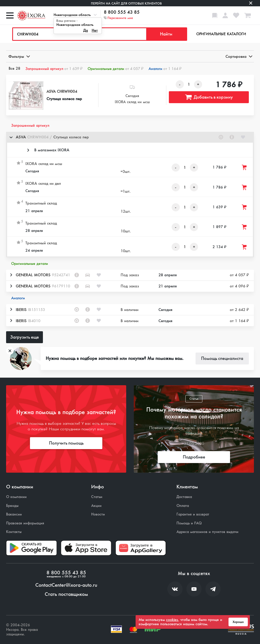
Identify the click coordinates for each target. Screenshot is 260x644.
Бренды (12, 506)
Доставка (184, 497)
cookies (172, 620)
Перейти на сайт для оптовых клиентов (126, 3)
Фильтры (19, 56)
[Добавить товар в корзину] (245, 167)
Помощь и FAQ (189, 523)
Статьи (97, 497)
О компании (16, 497)
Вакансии (14, 514)
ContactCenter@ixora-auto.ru (66, 585)
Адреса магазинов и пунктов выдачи (207, 532)
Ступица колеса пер (64, 99)
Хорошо (238, 622)
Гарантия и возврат (193, 514)
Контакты (14, 532)
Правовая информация (25, 523)
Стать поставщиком (66, 594)
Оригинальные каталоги (221, 34)
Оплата (183, 506)
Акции (96, 506)
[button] (130, 137)
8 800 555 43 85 (122, 12)
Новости (98, 514)
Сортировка (239, 56)
